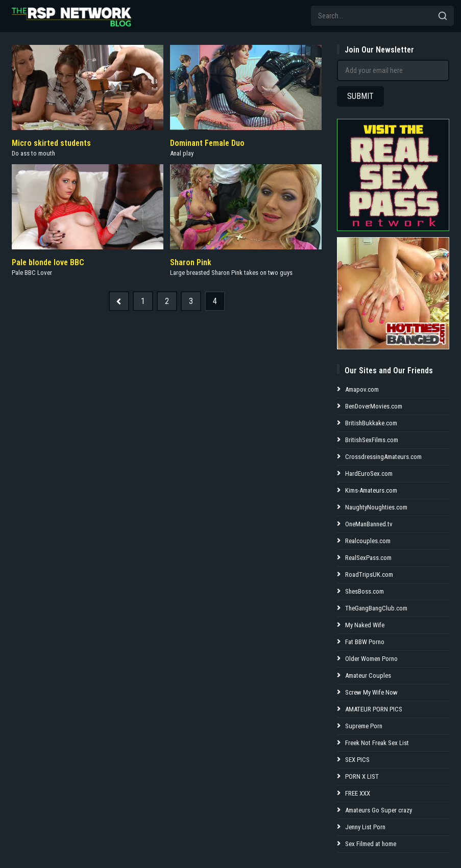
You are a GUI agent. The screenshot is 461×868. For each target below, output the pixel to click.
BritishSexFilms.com (372, 440)
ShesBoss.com (365, 591)
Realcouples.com (368, 541)
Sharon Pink (191, 262)
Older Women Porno (371, 659)
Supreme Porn (364, 726)
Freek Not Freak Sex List (377, 743)
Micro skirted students (51, 143)
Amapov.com (362, 389)
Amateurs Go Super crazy (379, 810)
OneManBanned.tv (369, 524)
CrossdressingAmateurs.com (383, 457)
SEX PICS (357, 760)
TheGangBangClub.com (376, 608)
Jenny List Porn (365, 827)
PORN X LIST (362, 776)
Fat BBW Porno (365, 642)
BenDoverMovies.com (374, 406)
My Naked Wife (365, 625)
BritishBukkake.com (371, 423)
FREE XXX (358, 793)
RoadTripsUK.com (369, 575)
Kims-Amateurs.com (371, 490)
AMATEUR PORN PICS (374, 709)
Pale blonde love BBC (48, 262)
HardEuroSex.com (369, 474)
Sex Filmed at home (371, 844)
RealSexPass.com (368, 558)
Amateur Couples (368, 675)
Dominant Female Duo (207, 143)
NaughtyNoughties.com (376, 507)
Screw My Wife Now (371, 692)
